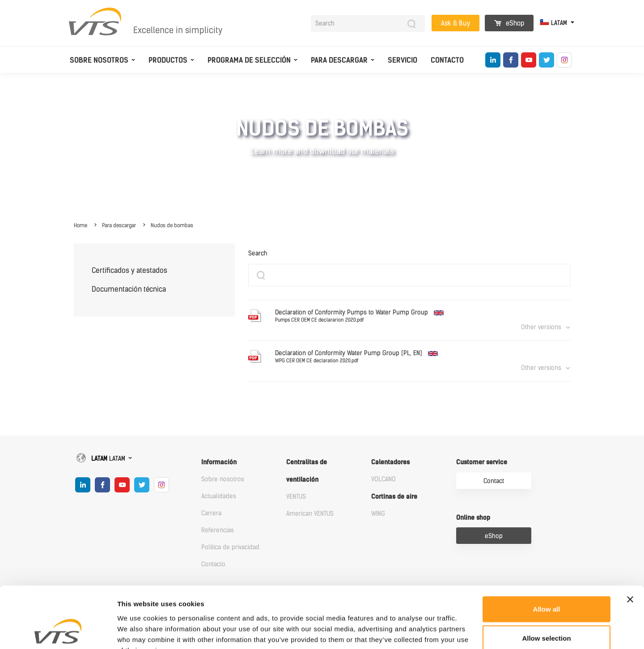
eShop (509, 23)
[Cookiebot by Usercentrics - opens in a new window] (58, 632)
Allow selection (546, 583)
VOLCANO (383, 479)
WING (378, 514)
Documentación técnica (129, 289)
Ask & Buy (455, 23)
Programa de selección (249, 60)
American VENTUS (310, 514)
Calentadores (390, 462)
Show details (469, 631)
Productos (168, 60)
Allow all (547, 554)
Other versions (541, 327)
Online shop (473, 518)
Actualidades (219, 496)
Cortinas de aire (394, 497)
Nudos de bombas (172, 225)
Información (219, 462)
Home (80, 225)
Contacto (447, 60)
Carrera (211, 513)
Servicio (402, 60)
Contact (494, 481)
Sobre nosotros (99, 60)
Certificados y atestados (129, 270)
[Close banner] (630, 544)
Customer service (482, 462)
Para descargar (339, 60)
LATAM (554, 23)
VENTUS (296, 497)
